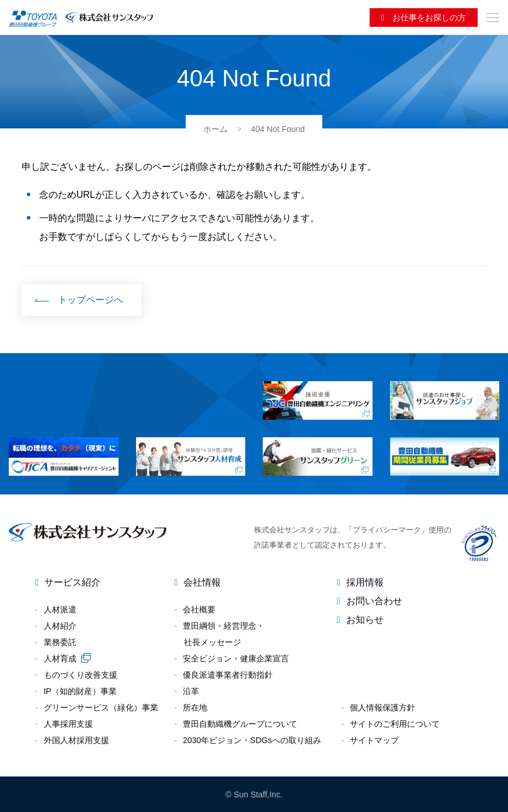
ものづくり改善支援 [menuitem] (81, 675)
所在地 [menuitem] (195, 708)
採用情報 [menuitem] (365, 582)
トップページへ (91, 300)
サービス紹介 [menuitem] (72, 582)
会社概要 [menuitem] (199, 609)
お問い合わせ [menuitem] (374, 601)
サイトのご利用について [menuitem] (395, 724)
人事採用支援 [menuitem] (68, 724)
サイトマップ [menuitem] (374, 740)
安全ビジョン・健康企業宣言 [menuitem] (236, 658)
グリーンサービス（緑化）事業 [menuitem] (101, 708)
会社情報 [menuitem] (202, 582)
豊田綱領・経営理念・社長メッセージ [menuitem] (224, 634)
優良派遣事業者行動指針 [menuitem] (228, 675)
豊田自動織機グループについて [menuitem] (240, 724)
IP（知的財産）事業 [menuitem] (80, 691)
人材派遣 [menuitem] (60, 609)
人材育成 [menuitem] (60, 658)
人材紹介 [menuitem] (60, 626)
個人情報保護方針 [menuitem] (382, 708)
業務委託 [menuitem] (60, 642)
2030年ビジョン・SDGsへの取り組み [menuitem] (252, 740)
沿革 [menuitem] (191, 691)
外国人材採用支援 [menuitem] (76, 740)
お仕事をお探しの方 (428, 18)
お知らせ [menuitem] (365, 620)
